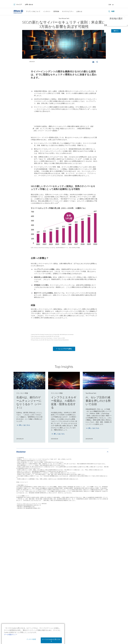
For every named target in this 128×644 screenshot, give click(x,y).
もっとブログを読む (65, 349)
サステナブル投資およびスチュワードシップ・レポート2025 (84, 568)
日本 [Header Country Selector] (111, 5)
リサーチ (58, 567)
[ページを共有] (97, 62)
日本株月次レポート (41, 555)
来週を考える (39, 551)
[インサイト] (47, 12)
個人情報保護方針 (67, 634)
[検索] (111, 12)
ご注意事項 (95, 636)
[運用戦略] (56, 12)
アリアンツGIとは (20, 561)
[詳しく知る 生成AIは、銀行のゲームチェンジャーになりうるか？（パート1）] (23, 425)
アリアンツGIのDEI (20, 584)
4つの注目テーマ (40, 569)
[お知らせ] (79, 12)
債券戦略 (58, 548)
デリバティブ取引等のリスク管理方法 (70, 639)
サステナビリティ (83, 539)
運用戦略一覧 (61, 539)
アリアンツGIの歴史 (20, 565)
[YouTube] (59, 605)
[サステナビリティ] (68, 12)
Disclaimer (21, 452)
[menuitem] (33, 12)
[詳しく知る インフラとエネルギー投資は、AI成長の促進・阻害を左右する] (58, 434)
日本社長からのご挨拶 (21, 547)
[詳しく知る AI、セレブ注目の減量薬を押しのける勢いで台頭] (92, 428)
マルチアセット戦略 (62, 552)
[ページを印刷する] (94, 62)
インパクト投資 (81, 548)
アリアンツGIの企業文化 (22, 576)
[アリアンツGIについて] (33, 12)
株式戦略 (58, 544)
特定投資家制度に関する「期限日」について (75, 636)
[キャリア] (18, 5)
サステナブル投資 (82, 544)
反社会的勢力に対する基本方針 (93, 634)
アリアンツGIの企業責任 (22, 580)
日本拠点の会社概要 (20, 551)
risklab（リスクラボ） (63, 563)
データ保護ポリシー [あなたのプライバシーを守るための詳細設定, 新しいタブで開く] (11, 643)
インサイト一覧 (41, 539)
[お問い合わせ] (29, 5)
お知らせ (100, 539)
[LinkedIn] (69, 605)
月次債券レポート (40, 565)
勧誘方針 (78, 634)
